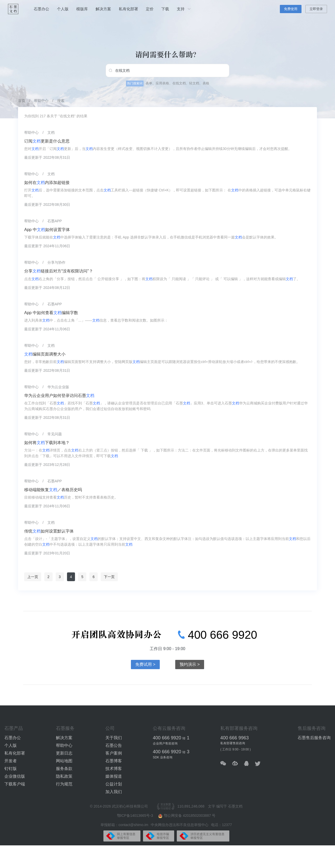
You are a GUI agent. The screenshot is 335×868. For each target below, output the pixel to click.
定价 (150, 9)
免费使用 (291, 9)
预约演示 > (190, 664)
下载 (165, 9)
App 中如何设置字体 (47, 230)
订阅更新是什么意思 (47, 141)
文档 (51, 132)
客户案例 (114, 753)
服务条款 (64, 769)
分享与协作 (56, 262)
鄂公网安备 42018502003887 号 (187, 816)
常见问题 (55, 434)
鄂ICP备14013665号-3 (136, 816)
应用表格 (162, 83)
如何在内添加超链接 (47, 183)
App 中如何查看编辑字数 (51, 313)
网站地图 (64, 761)
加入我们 (114, 792)
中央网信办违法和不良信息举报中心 (180, 825)
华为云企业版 (58, 387)
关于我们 (114, 738)
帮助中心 (41, 101)
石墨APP (55, 221)
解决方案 (103, 9)
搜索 (61, 101)
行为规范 (64, 784)
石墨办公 (41, 9)
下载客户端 (15, 784)
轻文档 (194, 83)
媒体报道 (114, 776)
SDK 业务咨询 (163, 757)
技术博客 (114, 769)
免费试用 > (145, 664)
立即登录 (316, 9)
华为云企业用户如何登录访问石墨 (59, 396)
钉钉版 (11, 769)
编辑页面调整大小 (45, 354)
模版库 (82, 9)
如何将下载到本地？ (47, 443)
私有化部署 (128, 9)
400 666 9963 (234, 738)
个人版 (63, 9)
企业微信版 (15, 776)
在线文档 (179, 83)
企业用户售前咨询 (165, 743)
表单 (149, 83)
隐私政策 (64, 776)
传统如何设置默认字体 (49, 531)
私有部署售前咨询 (233, 743)
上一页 (33, 577)
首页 (22, 101)
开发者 (11, 761)
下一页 (109, 577)
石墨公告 (114, 745)
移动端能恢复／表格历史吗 (53, 490)
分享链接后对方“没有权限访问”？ (59, 271)
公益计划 (114, 784)
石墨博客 (114, 761)
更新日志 (64, 753)
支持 (184, 9)
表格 (206, 83)
